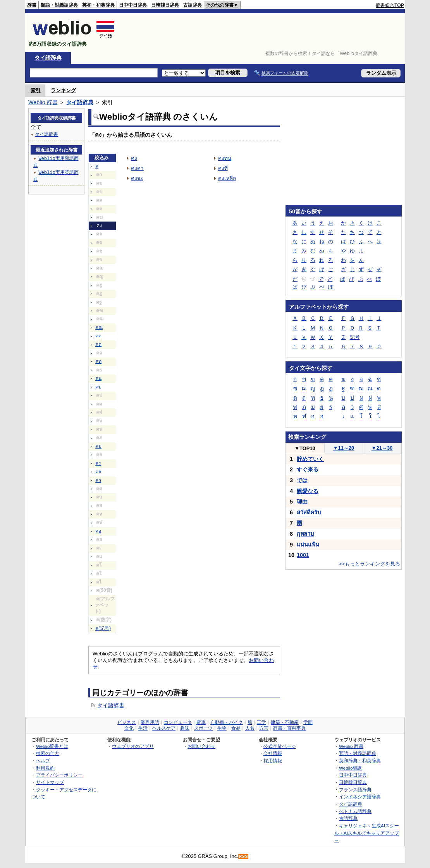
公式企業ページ (280, 746)
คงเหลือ (227, 178)
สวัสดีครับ (309, 512)
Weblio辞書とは (52, 746)
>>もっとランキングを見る (370, 564)
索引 (36, 90)
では (302, 480)
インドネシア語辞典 (360, 797)
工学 (261, 722)
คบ (98, 387)
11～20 (344, 448)
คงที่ (223, 168)
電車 (201, 722)
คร (98, 463)
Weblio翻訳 (350, 768)
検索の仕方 (48, 753)
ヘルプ (43, 761)
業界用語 (150, 722)
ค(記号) (103, 628)
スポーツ (203, 728)
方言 (264, 728)
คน (98, 378)
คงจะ (137, 178)
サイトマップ (50, 782)
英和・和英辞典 (98, 5)
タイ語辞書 (111, 705)
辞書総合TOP (390, 5)
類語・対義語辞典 (59, 5)
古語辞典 (193, 5)
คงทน (225, 158)
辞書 (32, 5)
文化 (129, 728)
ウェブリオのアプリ (133, 746)
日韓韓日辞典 (165, 5)
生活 (143, 728)
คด (98, 336)
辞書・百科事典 (289, 728)
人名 (250, 728)
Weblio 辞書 (43, 102)
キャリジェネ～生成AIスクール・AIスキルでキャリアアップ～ (367, 833)
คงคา (137, 168)
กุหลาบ (305, 534)
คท (98, 361)
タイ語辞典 (48, 58)
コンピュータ (178, 722)
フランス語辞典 (355, 790)
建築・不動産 (285, 722)
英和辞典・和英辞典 (360, 761)
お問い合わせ (201, 746)
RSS (244, 857)
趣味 (185, 728)
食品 (236, 728)
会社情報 (273, 753)
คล (98, 472)
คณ (99, 327)
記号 (355, 337)
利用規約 (45, 768)
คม (98, 446)
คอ (98, 531)
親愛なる (308, 491)
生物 (222, 728)
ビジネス (127, 722)
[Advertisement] (263, 33)
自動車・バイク (227, 722)
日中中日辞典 (133, 5)
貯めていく (310, 459)
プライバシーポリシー (59, 775)
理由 (302, 502)
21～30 (382, 448)
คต (98, 344)
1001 (303, 555)
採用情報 (273, 761)
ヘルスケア (164, 728)
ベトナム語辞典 (355, 811)
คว (98, 480)
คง (134, 158)
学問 (308, 722)
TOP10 (305, 448)
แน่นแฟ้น (308, 545)
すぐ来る (308, 469)
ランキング (63, 90)
